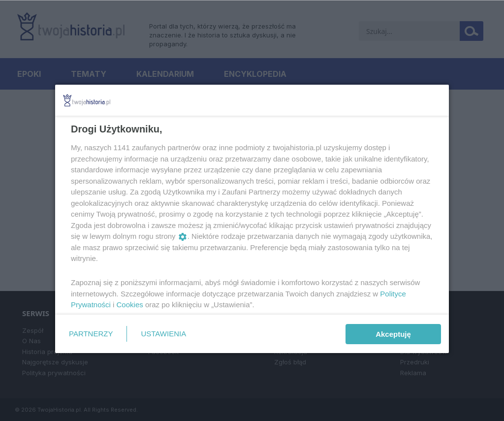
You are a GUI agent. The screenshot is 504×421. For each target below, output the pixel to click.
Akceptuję (393, 334)
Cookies (130, 305)
